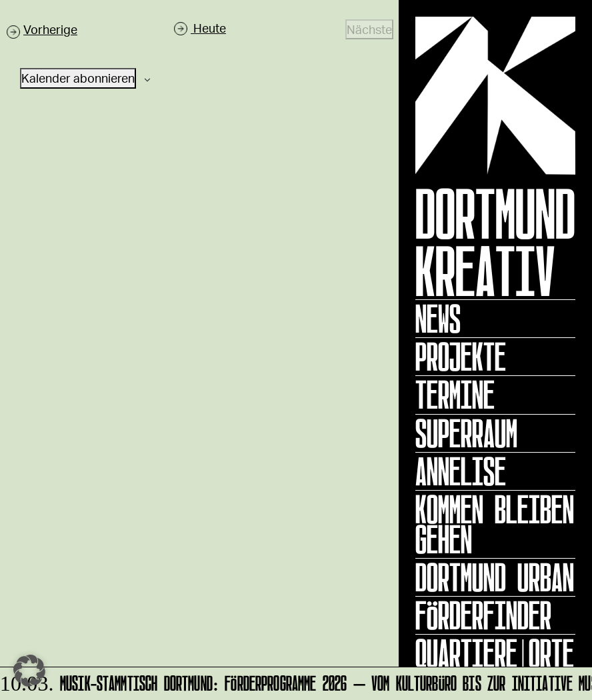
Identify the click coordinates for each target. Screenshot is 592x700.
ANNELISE (461, 471)
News (438, 319)
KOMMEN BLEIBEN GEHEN (495, 524)
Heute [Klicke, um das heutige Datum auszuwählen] (208, 28)
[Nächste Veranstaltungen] (369, 29)
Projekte (461, 357)
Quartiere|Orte (495, 653)
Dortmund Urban (495, 577)
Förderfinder (483, 615)
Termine (455, 395)
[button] (29, 671)
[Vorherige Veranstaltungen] (42, 29)
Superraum (466, 433)
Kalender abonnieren (78, 78)
